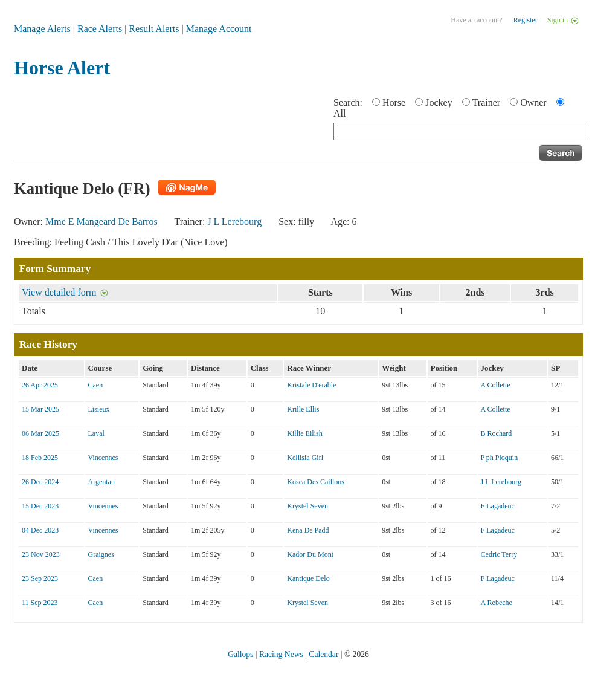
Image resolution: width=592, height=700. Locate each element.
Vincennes (103, 458)
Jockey (439, 102)
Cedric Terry (499, 554)
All (339, 113)
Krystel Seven (307, 506)
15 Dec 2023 (40, 506)
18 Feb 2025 (40, 458)
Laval (96, 433)
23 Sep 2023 (40, 578)
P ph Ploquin (500, 458)
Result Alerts (154, 29)
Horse (394, 102)
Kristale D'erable (311, 385)
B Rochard (497, 433)
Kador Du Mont (310, 554)
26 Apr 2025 (40, 385)
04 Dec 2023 (40, 530)
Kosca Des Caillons (316, 482)
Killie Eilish (304, 433)
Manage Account (219, 29)
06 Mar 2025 (40, 433)
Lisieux (99, 409)
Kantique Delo (308, 578)
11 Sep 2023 (40, 603)
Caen (96, 385)
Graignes (101, 554)
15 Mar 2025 (40, 409)
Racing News (281, 654)
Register (526, 20)
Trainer (487, 102)
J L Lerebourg (234, 222)
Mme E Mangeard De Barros (101, 222)
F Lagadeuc (498, 506)
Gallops (240, 654)
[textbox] (459, 131)
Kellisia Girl (305, 458)
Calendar (323, 654)
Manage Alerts (42, 29)
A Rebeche (497, 603)
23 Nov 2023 (41, 554)
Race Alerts (100, 29)
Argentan (101, 482)
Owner (533, 102)
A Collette (496, 385)
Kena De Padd (308, 530)
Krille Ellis (303, 409)
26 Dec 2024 (40, 482)
